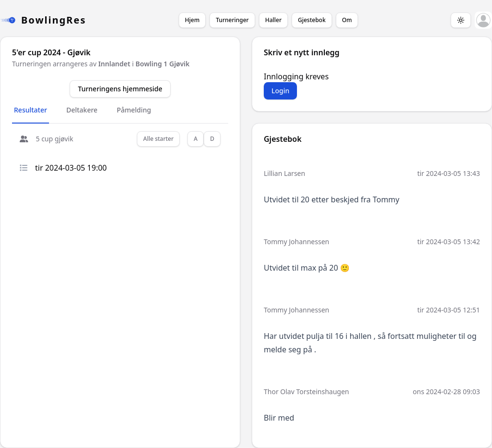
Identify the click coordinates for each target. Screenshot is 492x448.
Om (347, 20)
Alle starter (158, 139)
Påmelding (134, 110)
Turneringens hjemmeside (120, 89)
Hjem (192, 20)
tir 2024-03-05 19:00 (63, 168)
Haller (273, 20)
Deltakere (82, 110)
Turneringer (232, 20)
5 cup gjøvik (46, 139)
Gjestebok (312, 20)
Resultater (31, 110)
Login (280, 91)
